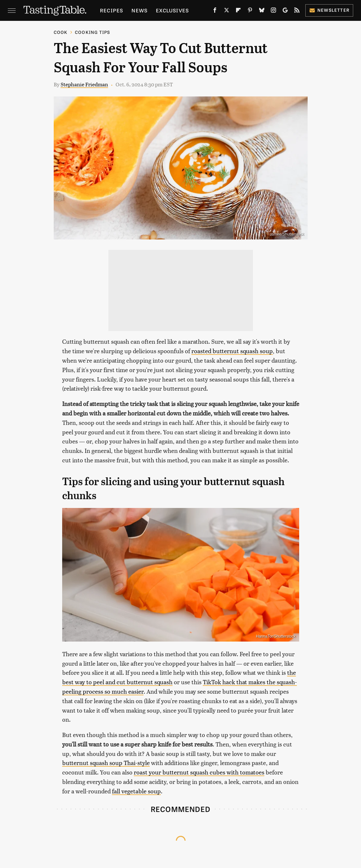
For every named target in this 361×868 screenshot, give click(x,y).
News (139, 10)
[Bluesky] (262, 11)
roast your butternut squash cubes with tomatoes (199, 772)
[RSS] (297, 11)
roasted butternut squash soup (232, 351)
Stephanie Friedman (84, 84)
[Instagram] (273, 11)
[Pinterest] (250, 11)
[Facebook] (215, 11)
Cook (61, 32)
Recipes (111, 10)
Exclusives (172, 10)
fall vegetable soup (136, 791)
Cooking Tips (92, 32)
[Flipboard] (238, 11)
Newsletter (329, 10)
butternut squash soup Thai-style (106, 763)
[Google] (285, 11)
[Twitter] (227, 11)
